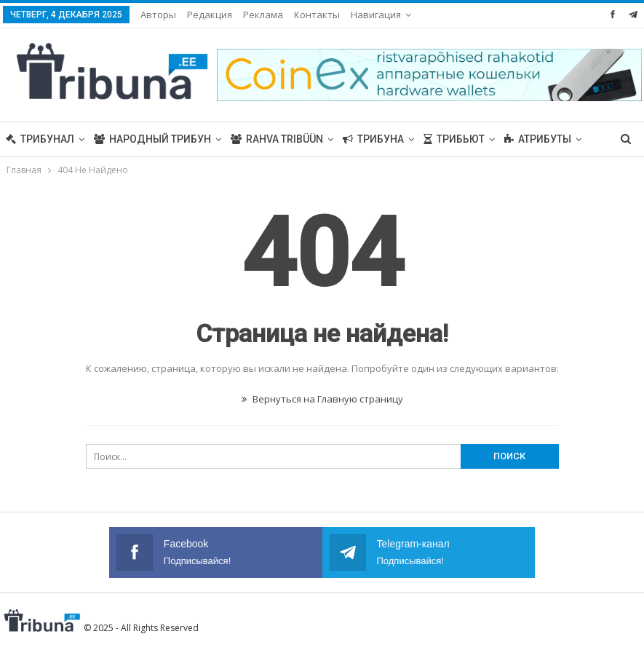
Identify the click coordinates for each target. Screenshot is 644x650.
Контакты (317, 15)
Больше (526, 139)
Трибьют (454, 139)
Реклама (263, 15)
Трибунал (40, 139)
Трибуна (373, 139)
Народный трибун (152, 139)
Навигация (376, 15)
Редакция (210, 15)
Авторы (158, 15)
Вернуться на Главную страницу (322, 399)
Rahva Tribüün (277, 139)
